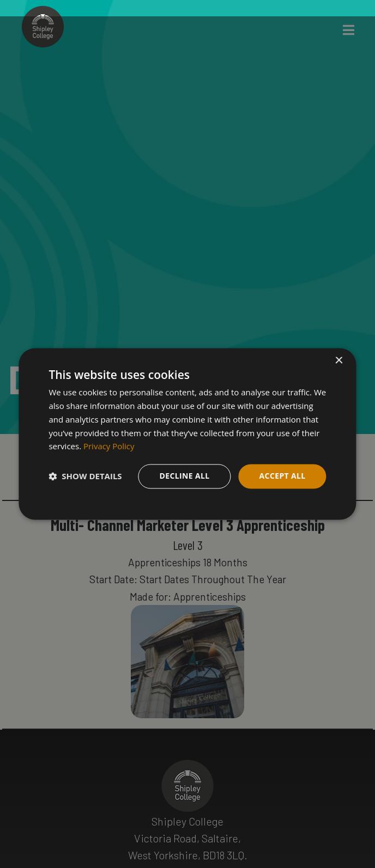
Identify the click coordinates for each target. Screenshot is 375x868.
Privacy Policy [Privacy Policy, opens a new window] (109, 447)
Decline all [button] (184, 476)
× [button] (339, 361)
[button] (85, 476)
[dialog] (187, 434)
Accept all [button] (282, 476)
